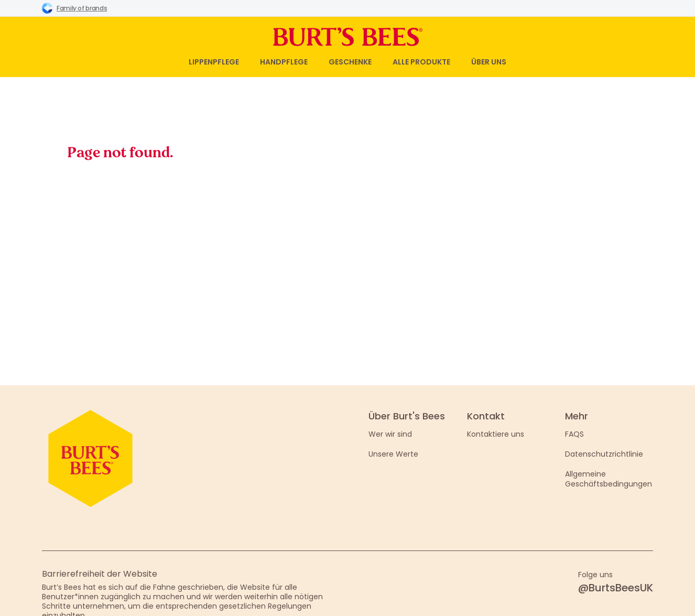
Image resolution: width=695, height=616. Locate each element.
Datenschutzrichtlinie (604, 454)
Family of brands (74, 8)
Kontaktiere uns (496, 434)
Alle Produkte (421, 62)
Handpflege (284, 62)
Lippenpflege (214, 62)
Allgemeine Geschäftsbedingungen (609, 479)
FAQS (574, 434)
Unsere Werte (393, 454)
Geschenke (350, 62)
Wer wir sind (390, 434)
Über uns (489, 62)
